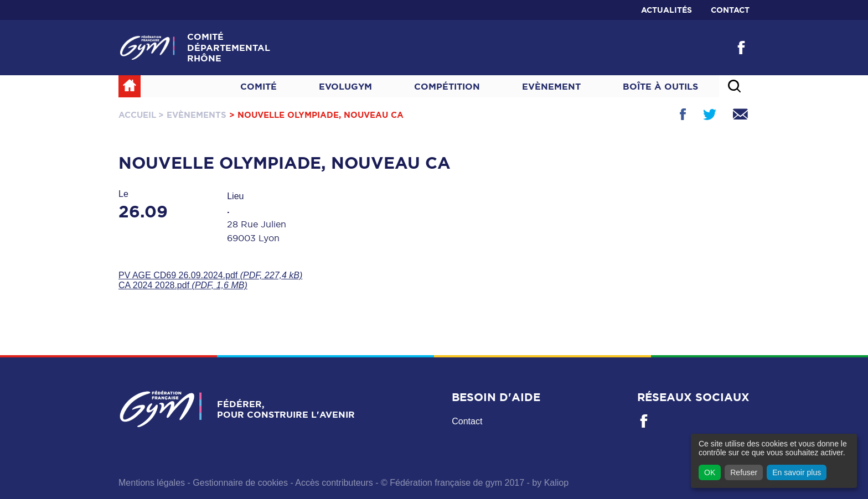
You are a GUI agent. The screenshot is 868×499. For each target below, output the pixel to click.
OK (710, 472)
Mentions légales (152, 483)
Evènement (551, 86)
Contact (730, 10)
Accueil (137, 115)
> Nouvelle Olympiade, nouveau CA (316, 115)
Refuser (744, 472)
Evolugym (345, 86)
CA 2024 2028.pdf (183, 285)
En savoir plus (797, 472)
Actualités (666, 10)
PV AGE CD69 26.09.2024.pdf (210, 275)
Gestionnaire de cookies (240, 483)
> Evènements (192, 115)
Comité (259, 86)
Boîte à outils (660, 86)
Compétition (447, 86)
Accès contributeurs (334, 483)
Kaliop (556, 483)
